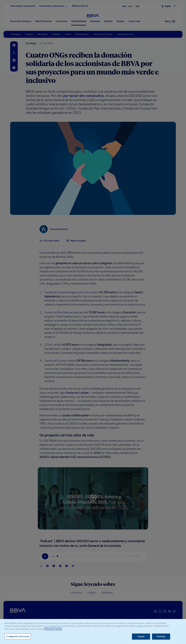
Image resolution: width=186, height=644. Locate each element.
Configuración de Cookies (18, 637)
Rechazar (161, 637)
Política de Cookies (53, 629)
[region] (93, 631)
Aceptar (141, 637)
